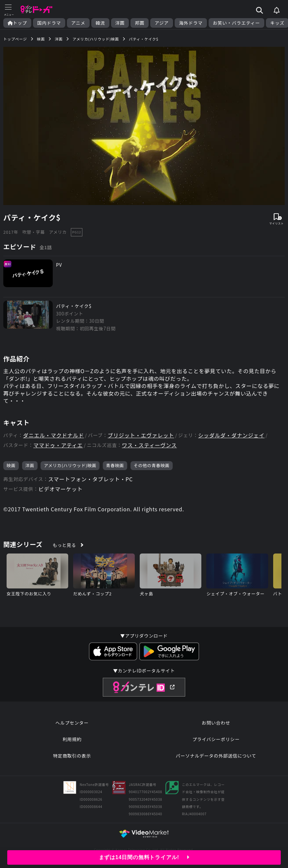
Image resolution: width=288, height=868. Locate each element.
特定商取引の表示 (72, 756)
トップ (17, 23)
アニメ (78, 23)
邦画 (140, 23)
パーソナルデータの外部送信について (216, 756)
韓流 (100, 23)
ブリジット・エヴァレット (141, 435)
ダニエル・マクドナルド (54, 435)
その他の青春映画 (152, 465)
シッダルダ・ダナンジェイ (231, 435)
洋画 (120, 23)
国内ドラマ (49, 23)
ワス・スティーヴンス (149, 445)
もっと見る (64, 545)
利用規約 (72, 739)
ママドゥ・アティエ (58, 445)
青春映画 (115, 465)
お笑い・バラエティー (236, 23)
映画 (11, 465)
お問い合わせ (216, 723)
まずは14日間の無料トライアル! (144, 857)
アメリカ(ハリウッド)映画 (70, 465)
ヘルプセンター (72, 723)
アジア (162, 23)
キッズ (277, 23)
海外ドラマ (191, 23)
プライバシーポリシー (216, 739)
